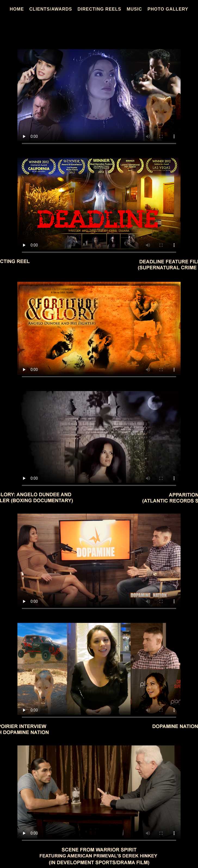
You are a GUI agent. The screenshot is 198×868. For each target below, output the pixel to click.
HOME (17, 9)
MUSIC (134, 9)
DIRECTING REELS (99, 9)
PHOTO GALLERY (168, 9)
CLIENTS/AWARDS (51, 9)
